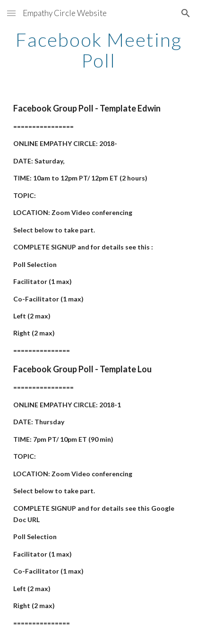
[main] (98, 50)
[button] (11, 13)
